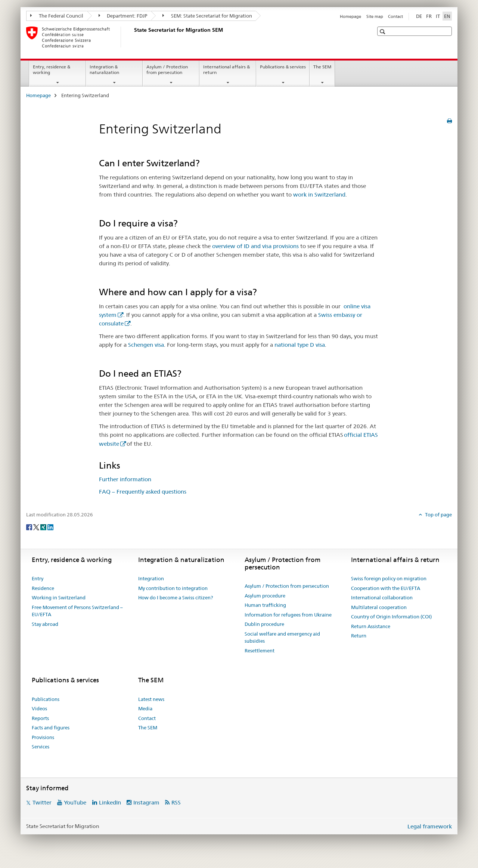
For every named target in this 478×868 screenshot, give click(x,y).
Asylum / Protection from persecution (167, 69)
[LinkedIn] (50, 527)
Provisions (43, 737)
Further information (125, 479)
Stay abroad (45, 624)
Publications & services (283, 67)
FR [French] (429, 16)
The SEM (322, 67)
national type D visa (300, 345)
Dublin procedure (264, 624)
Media (145, 708)
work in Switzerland (319, 194)
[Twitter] (37, 527)
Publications (46, 699)
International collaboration (382, 597)
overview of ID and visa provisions (255, 246)
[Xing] (44, 527)
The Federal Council (57, 16)
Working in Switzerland (59, 597)
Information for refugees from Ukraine (288, 615)
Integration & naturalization (104, 69)
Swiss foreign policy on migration (389, 578)
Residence (43, 588)
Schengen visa (146, 345)
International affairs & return (226, 69)
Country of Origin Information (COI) (391, 617)
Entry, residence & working (52, 69)
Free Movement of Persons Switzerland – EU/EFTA (77, 611)
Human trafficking (265, 605)
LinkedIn (110, 802)
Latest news (151, 699)
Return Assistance (371, 626)
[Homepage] (133, 37)
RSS (176, 802)
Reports (40, 718)
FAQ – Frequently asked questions (143, 492)
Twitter (42, 802)
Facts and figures (51, 728)
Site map (375, 16)
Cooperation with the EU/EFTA (386, 588)
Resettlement (260, 651)
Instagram (146, 802)
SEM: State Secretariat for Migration (207, 16)
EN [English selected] (447, 16)
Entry (38, 578)
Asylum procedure (265, 596)
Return (359, 636)
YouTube (75, 802)
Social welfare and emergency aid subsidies (282, 637)
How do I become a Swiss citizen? (176, 597)
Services (41, 747)
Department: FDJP (123, 16)
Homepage (350, 16)
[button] (383, 32)
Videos (39, 708)
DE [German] (419, 16)
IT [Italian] (438, 16)
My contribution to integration (173, 588)
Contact (395, 16)
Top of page (438, 515)
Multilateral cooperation (379, 607)
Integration (151, 578)
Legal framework (430, 826)
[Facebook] (30, 527)
